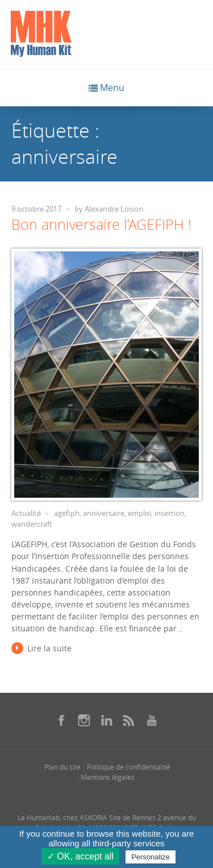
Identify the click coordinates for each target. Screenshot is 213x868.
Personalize (151, 857)
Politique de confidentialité (129, 767)
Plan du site (62, 767)
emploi (139, 513)
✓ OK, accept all (80, 856)
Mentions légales (108, 777)
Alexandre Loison (114, 209)
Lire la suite (49, 648)
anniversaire (104, 513)
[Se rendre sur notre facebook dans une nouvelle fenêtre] (61, 720)
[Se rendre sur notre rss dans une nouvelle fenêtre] (129, 720)
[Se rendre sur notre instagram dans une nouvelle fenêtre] (84, 720)
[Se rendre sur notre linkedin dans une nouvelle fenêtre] (107, 720)
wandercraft (32, 524)
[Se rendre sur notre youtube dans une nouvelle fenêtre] (152, 720)
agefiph (67, 513)
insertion (170, 513)
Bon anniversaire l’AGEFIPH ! (101, 224)
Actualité (26, 513)
